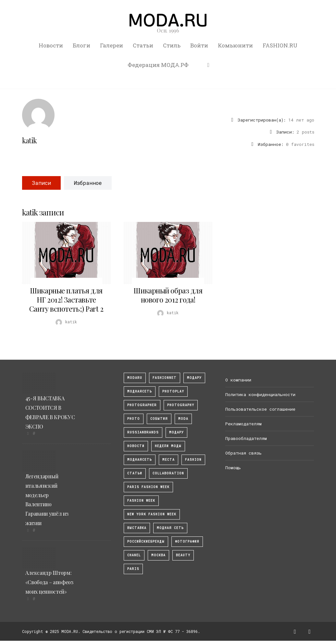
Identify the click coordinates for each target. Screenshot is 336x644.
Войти (199, 45)
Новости (51, 45)
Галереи (112, 45)
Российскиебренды (146, 541)
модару (194, 378)
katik (30, 140)
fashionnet (165, 378)
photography (181, 405)
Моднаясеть (140, 460)
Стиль (172, 45)
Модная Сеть (170, 528)
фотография (187, 541)
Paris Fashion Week (148, 487)
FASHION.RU (280, 45)
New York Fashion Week (152, 514)
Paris (133, 569)
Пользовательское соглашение (260, 409)
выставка (137, 528)
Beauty (183, 555)
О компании (238, 380)
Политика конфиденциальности (260, 394)
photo (134, 419)
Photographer (142, 405)
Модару (176, 432)
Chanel (134, 555)
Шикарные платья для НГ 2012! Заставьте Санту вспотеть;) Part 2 (66, 300)
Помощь (233, 468)
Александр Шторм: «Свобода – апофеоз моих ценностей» (49, 582)
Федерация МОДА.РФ (158, 65)
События (159, 419)
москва (158, 555)
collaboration (168, 473)
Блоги (81, 45)
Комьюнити (235, 45)
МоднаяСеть (140, 391)
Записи (41, 183)
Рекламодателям (243, 424)
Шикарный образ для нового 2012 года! (168, 295)
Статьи (143, 45)
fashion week (141, 501)
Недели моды (168, 446)
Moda (183, 419)
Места (168, 460)
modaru (135, 378)
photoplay (173, 391)
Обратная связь (243, 453)
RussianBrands (143, 432)
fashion (193, 460)
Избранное (88, 183)
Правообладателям (246, 438)
